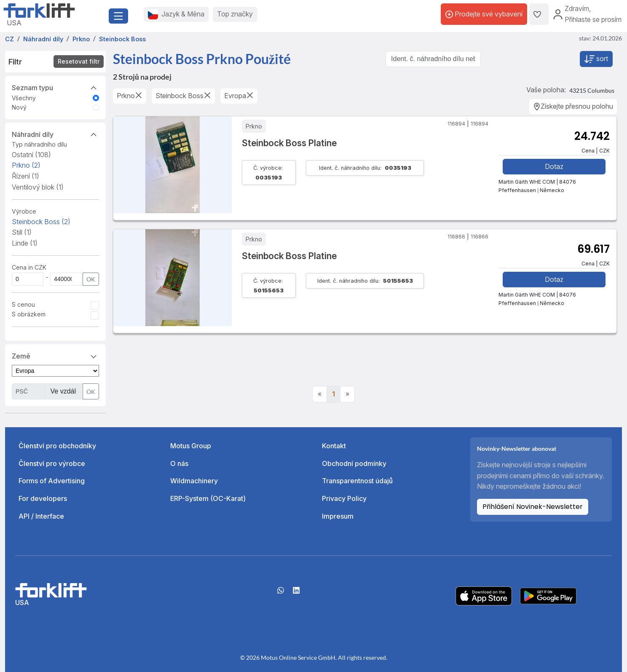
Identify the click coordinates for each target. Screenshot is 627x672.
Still (22, 232)
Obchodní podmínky (354, 463)
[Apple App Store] (484, 595)
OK (91, 279)
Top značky (235, 14)
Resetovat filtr (79, 61)
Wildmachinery (194, 481)
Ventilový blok (38, 187)
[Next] (347, 394)
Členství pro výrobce (52, 463)
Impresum (338, 516)
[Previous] (320, 394)
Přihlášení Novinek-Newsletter (533, 507)
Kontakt (334, 446)
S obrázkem (29, 314)
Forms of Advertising (52, 481)
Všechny (24, 98)
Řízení (25, 176)
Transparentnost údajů (357, 481)
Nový (19, 107)
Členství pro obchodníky (57, 446)
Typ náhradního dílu (39, 144)
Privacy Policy (344, 498)
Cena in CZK (29, 267)
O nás (179, 463)
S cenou (23, 304)
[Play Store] (548, 595)
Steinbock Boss (41, 222)
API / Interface (41, 516)
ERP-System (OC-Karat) (208, 498)
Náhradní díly (55, 134)
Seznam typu (55, 87)
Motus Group (191, 446)
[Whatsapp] (281, 593)
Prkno (26, 165)
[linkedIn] (296, 593)
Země (55, 356)
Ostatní (31, 155)
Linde (25, 243)
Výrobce (24, 211)
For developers (43, 498)
